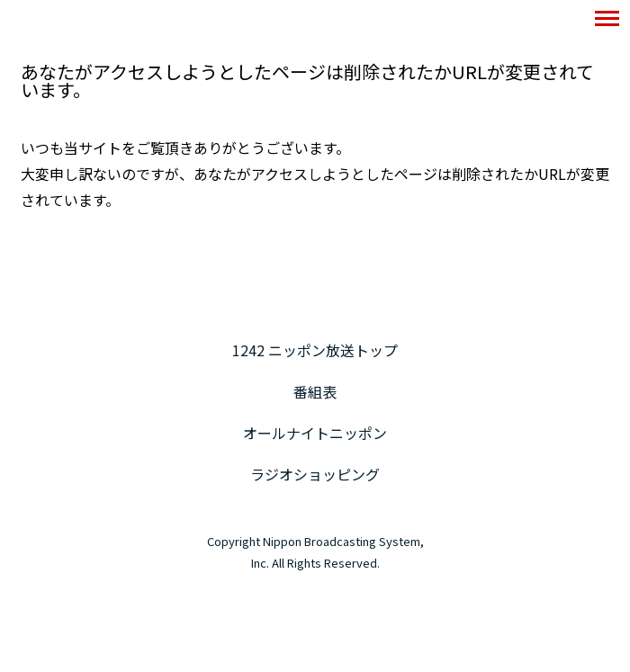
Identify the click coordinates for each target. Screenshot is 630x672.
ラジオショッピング (315, 474)
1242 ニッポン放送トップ (315, 350)
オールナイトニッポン (315, 433)
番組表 (315, 391)
